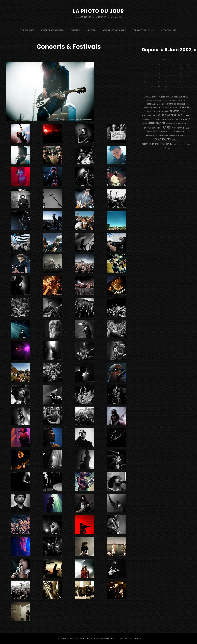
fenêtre (75, 30)
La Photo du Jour (98, 11)
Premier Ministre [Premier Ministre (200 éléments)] (177, 132)
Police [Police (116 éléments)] (150, 132)
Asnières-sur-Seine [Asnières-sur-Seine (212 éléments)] (179, 97)
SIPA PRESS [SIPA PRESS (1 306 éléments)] (163, 139)
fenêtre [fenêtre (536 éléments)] (175, 111)
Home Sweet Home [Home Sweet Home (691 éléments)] (169, 115)
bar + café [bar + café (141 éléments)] (182, 100)
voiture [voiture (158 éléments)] (186, 145)
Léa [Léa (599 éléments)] (182, 119)
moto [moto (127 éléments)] (187, 123)
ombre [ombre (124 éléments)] (159, 128)
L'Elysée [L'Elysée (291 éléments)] (146, 120)
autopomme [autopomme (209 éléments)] (171, 100)
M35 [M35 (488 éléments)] (188, 120)
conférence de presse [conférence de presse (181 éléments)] (175, 104)
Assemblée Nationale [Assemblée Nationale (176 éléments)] (155, 100)
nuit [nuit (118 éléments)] (153, 128)
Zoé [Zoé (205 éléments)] (169, 148)
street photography (53, 30)
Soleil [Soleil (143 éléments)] (174, 140)
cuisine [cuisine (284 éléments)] (165, 108)
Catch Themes (134, 638)
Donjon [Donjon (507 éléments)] (184, 107)
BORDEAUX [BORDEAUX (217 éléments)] (151, 104)
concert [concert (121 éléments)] (161, 104)
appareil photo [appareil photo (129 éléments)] (164, 97)
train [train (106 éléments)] (176, 145)
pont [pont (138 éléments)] (155, 132)
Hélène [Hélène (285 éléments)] (186, 116)
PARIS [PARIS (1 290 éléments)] (167, 127)
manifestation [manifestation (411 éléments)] (156, 123)
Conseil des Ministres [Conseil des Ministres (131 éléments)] (152, 108)
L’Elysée (91, 30)
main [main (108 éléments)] (145, 123)
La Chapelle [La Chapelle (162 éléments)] (156, 120)
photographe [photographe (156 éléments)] (178, 128)
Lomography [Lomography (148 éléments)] (173, 120)
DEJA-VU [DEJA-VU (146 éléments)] (174, 108)
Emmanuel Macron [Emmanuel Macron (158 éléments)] (161, 112)
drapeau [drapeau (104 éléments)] (148, 112)
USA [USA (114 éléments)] (180, 145)
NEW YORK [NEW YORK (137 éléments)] (147, 128)
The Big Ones (27, 30)
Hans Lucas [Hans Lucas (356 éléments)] (149, 116)
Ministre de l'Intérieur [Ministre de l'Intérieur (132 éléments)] (175, 123)
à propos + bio (169, 30)
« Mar (165, 89)
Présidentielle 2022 (143, 30)
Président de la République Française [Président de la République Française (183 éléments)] (163, 135)
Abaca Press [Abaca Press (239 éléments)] (150, 97)
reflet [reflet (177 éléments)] (183, 135)
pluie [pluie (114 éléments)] (187, 128)
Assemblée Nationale (114, 30)
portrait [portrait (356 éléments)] (164, 132)
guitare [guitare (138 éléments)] (184, 112)
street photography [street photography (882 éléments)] (157, 144)
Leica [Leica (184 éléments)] (164, 120)
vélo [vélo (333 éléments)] (164, 148)
